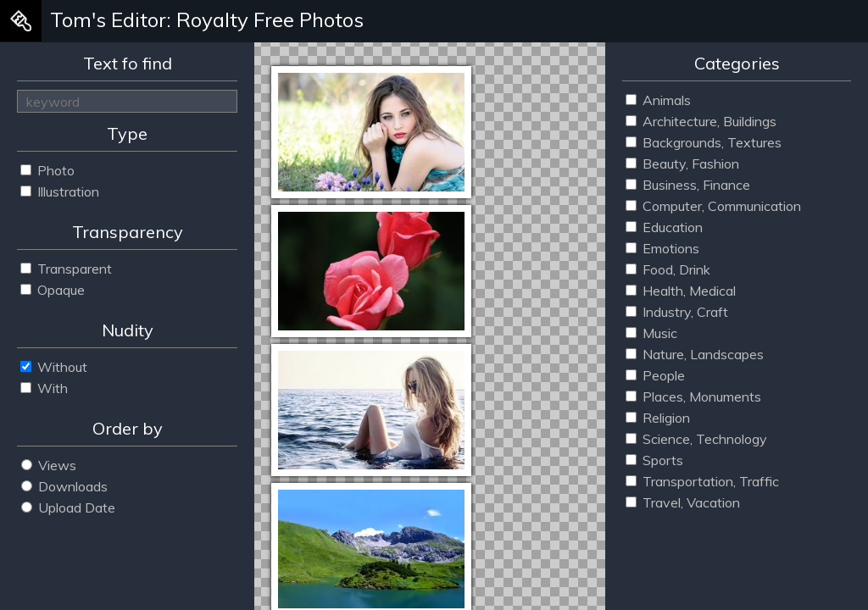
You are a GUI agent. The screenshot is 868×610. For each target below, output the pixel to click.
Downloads (64, 486)
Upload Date (68, 507)
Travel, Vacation (683, 502)
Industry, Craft (677, 312)
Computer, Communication (713, 206)
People (655, 375)
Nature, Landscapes (695, 354)
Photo (47, 170)
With (44, 388)
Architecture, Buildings (701, 121)
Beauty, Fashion (682, 164)
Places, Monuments (693, 396)
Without (54, 367)
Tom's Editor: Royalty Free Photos (207, 19)
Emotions (662, 248)
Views (49, 465)
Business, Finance (688, 185)
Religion (658, 418)
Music (651, 333)
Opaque (53, 290)
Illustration (60, 191)
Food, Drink (668, 269)
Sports (654, 460)
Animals (658, 100)
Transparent (66, 269)
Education (664, 227)
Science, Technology (696, 439)
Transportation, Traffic (702, 481)
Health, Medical (681, 291)
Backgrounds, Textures (704, 142)
